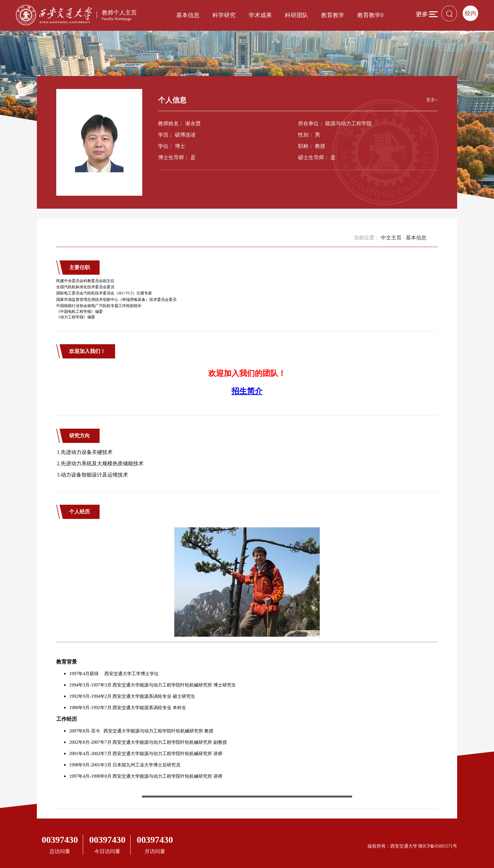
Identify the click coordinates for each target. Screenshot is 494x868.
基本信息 (188, 15)
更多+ (432, 100)
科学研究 (224, 15)
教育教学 (333, 15)
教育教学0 (370, 15)
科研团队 (296, 15)
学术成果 (260, 15)
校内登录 (470, 16)
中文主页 (391, 238)
